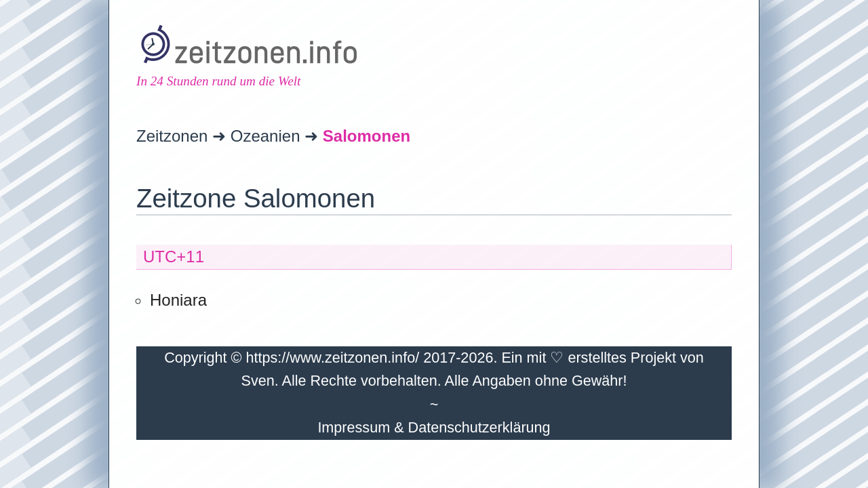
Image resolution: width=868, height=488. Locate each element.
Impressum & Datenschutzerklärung (434, 427)
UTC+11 (174, 257)
